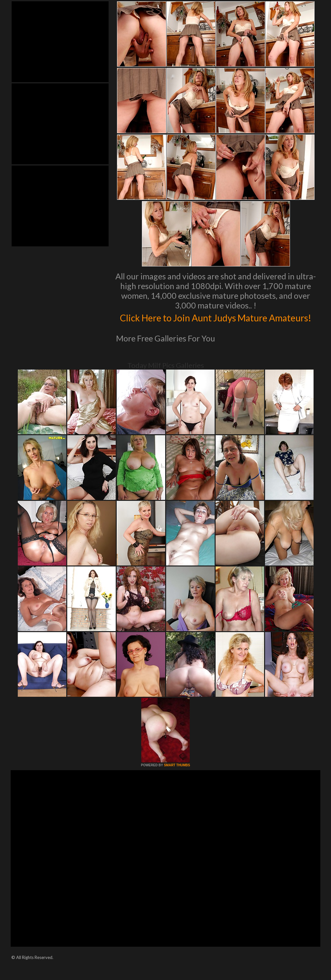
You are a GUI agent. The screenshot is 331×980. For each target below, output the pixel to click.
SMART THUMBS (177, 779)
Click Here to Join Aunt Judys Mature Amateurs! (216, 324)
